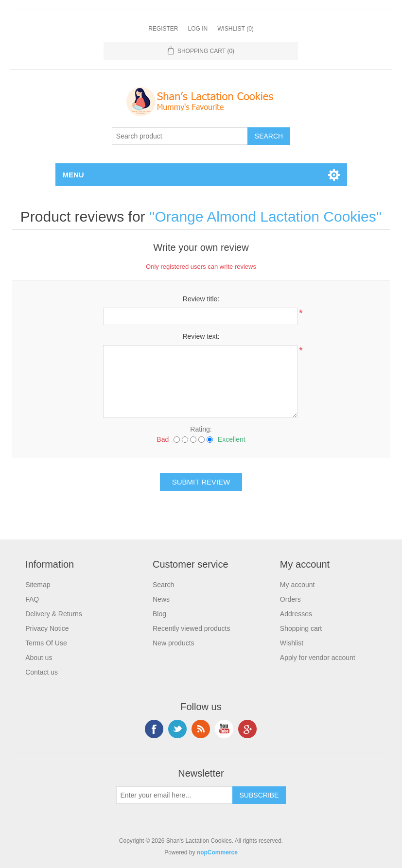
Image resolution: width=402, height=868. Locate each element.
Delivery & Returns (54, 614)
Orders (290, 599)
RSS (201, 729)
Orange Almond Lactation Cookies (265, 217)
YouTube (224, 729)
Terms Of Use (46, 643)
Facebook (154, 729)
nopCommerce (217, 852)
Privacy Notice (47, 628)
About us (39, 658)
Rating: (201, 429)
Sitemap (38, 585)
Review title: (201, 299)
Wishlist (292, 643)
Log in (198, 29)
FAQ (32, 599)
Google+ (247, 729)
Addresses (296, 614)
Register (163, 29)
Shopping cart (301, 628)
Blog (159, 614)
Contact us (42, 672)
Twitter (177, 729)
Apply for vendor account (318, 658)
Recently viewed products (192, 628)
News (161, 599)
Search (163, 585)
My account (297, 585)
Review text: (201, 336)
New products (174, 643)
